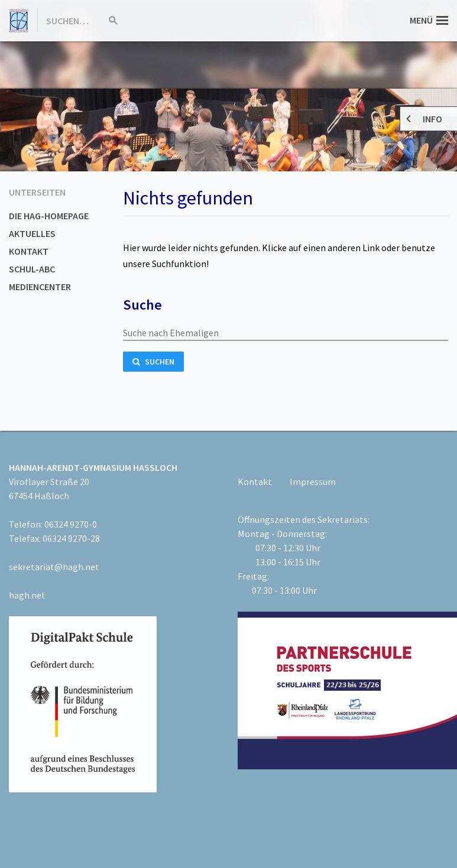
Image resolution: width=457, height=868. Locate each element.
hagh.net (27, 595)
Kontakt (29, 251)
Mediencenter (40, 287)
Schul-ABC (32, 269)
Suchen (153, 362)
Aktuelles (32, 233)
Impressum (313, 482)
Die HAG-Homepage (49, 216)
